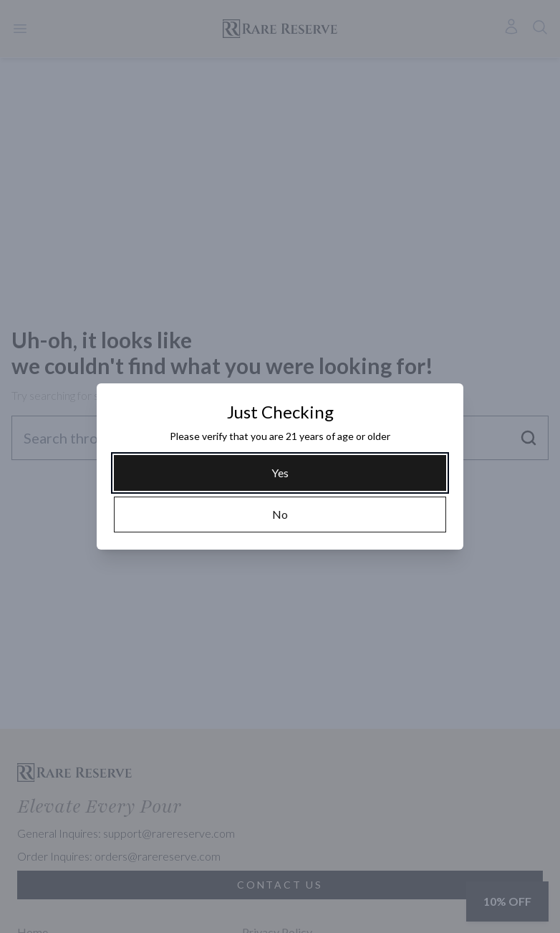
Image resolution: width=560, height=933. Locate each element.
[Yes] (280, 473)
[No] (280, 515)
